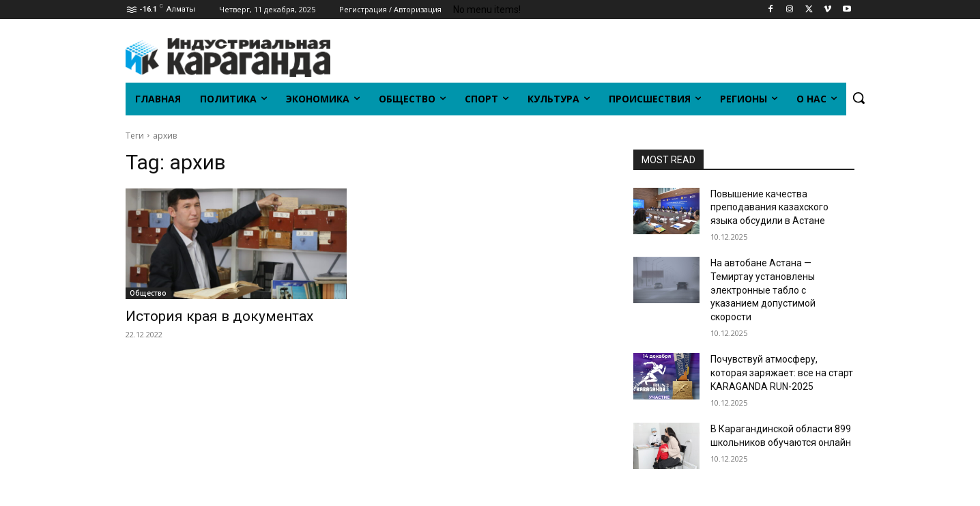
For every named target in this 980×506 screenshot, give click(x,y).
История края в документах (219, 316)
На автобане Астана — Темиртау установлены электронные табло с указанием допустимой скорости (763, 290)
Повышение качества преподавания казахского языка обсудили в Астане (769, 207)
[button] (859, 98)
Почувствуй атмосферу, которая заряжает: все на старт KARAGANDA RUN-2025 (782, 373)
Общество (148, 293)
